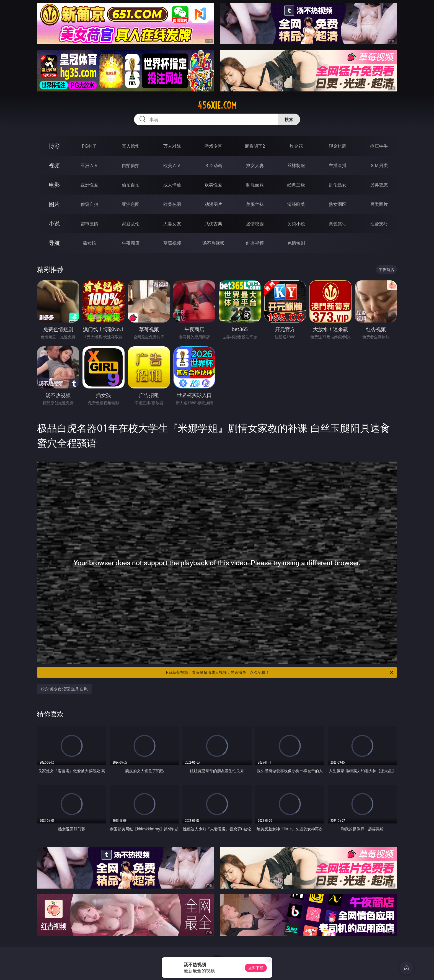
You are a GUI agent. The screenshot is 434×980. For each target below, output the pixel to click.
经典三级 (296, 185)
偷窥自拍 (89, 204)
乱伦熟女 (338, 185)
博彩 (54, 146)
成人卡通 (172, 185)
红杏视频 (255, 243)
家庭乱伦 (131, 224)
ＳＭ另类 (379, 165)
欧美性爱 (213, 185)
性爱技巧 (379, 224)
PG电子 (89, 146)
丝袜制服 (296, 165)
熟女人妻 (255, 165)
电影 (54, 185)
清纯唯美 (296, 204)
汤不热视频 (213, 243)
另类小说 (296, 224)
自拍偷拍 (131, 165)
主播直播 (338, 165)
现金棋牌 (338, 146)
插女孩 (89, 243)
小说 (54, 223)
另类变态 (379, 185)
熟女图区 (338, 204)
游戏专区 (213, 146)
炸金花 (296, 146)
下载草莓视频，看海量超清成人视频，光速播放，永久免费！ (279, 672)
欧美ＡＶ (172, 165)
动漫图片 (213, 204)
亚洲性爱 (89, 185)
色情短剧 (296, 243)
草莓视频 (172, 243)
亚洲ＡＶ (89, 165)
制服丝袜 (255, 185)
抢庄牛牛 (379, 146)
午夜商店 (131, 243)
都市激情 (89, 224)
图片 (54, 204)
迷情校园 (255, 224)
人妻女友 (172, 224)
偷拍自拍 (131, 185)
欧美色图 (172, 204)
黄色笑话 (338, 224)
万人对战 (172, 146)
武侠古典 (213, 224)
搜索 (289, 119)
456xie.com (217, 105)
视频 (54, 165)
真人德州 (131, 146)
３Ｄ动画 (213, 165)
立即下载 (256, 968)
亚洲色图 (131, 204)
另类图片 (379, 204)
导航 (54, 243)
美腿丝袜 (255, 204)
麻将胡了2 (255, 146)
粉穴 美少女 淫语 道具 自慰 (64, 689)
